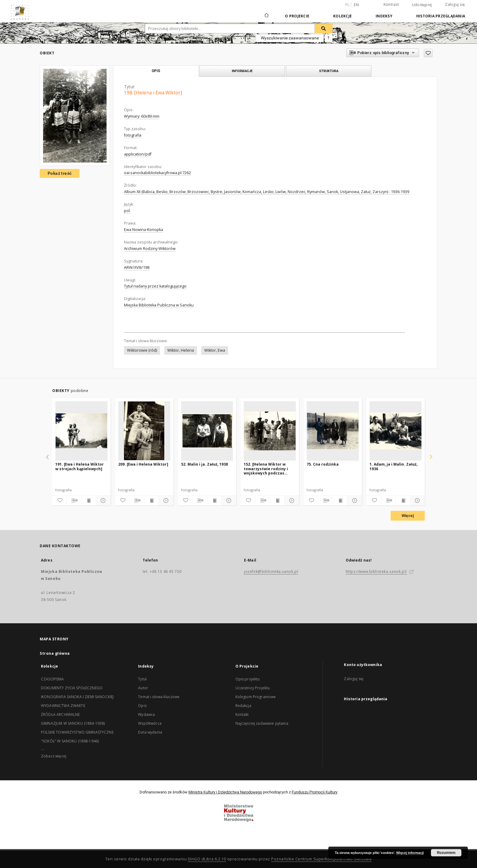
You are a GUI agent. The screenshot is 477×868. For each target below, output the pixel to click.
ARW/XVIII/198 (137, 267)
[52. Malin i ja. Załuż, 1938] (207, 431)
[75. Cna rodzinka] (333, 431)
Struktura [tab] (329, 71)
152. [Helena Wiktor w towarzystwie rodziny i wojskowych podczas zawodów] (266, 469)
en (356, 5)
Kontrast (391, 4)
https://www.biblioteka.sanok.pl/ (376, 571)
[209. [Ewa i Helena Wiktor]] (144, 431)
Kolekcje (342, 16)
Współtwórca (150, 723)
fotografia (133, 135)
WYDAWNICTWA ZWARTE (63, 706)
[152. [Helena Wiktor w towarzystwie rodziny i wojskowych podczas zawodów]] (270, 431)
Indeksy (384, 16)
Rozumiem (446, 853)
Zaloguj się (455, 4)
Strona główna (55, 653)
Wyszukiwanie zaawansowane (290, 38)
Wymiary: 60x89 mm (142, 116)
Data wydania (150, 732)
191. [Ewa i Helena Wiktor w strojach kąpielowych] (80, 466)
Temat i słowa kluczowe (159, 697)
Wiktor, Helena (181, 350)
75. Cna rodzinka (323, 464)
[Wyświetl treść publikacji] (89, 500)
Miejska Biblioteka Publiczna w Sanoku (159, 305)
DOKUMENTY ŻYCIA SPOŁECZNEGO (72, 688)
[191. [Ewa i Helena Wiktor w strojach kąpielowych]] (81, 431)
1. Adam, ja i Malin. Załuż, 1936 (393, 466)
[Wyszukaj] (324, 28)
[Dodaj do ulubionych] (428, 53)
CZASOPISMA (53, 679)
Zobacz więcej (54, 756)
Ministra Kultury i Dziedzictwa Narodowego (225, 792)
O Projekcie (297, 16)
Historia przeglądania (441, 16)
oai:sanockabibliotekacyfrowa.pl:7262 (157, 173)
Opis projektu (248, 679)
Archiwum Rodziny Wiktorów (150, 249)
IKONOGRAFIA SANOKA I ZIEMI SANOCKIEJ (77, 697)
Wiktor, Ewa (215, 350)
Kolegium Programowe (256, 697)
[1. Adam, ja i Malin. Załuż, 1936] (396, 431)
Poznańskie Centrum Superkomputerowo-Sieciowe (321, 859)
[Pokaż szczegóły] (102, 500)
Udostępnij (422, 5)
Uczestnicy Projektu (253, 688)
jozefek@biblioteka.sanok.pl (271, 571)
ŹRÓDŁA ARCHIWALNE (60, 714)
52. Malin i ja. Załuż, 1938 (204, 464)
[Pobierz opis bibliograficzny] (74, 500)
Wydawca (146, 714)
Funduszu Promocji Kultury (315, 792)
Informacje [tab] (242, 71)
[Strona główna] (266, 16)
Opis (142, 706)
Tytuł (142, 679)
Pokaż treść (60, 173)
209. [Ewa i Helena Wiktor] (143, 464)
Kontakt (242, 714)
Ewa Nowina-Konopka (144, 230)
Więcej (408, 516)
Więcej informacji (410, 853)
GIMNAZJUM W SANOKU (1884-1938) (73, 723)
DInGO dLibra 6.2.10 (207, 859)
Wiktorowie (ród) (142, 350)
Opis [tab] (156, 71)
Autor (143, 688)
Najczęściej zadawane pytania (262, 723)
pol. (127, 211)
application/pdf (138, 154)
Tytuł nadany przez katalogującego (155, 286)
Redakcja (243, 706)
